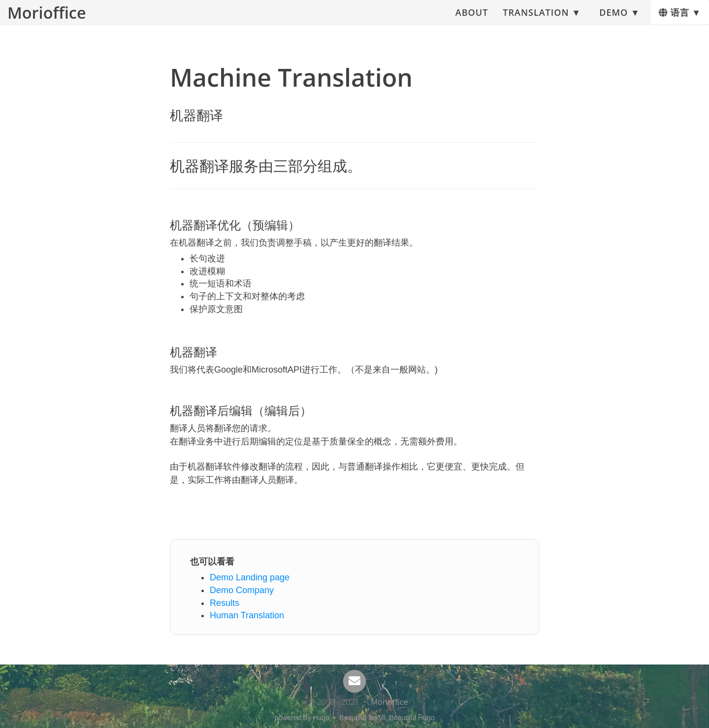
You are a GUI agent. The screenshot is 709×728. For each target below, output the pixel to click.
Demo (613, 17)
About (472, 17)
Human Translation (247, 615)
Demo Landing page (250, 577)
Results (225, 603)
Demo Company (242, 590)
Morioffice (47, 17)
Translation (536, 17)
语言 (674, 17)
